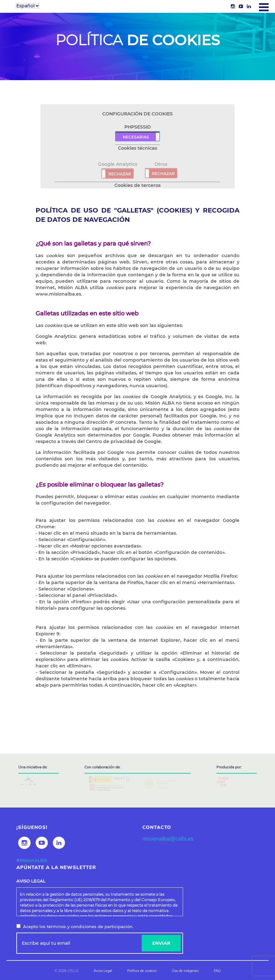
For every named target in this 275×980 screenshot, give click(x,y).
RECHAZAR (120, 174)
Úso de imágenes (185, 971)
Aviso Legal (103, 971)
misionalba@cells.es (168, 839)
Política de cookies (142, 971)
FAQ (217, 971)
